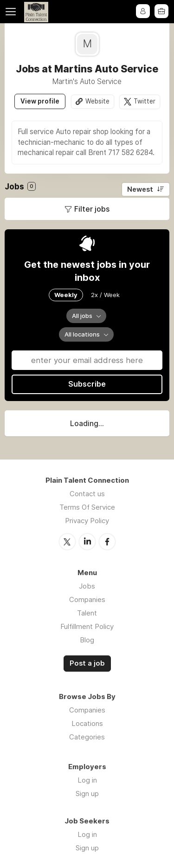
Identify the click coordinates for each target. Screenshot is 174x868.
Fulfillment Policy (87, 626)
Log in (87, 780)
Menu (13, 12)
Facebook (107, 541)
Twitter (145, 101)
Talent (87, 612)
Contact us (87, 494)
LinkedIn (87, 541)
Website (97, 101)
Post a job (87, 663)
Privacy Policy (87, 521)
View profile (40, 101)
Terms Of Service (87, 507)
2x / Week (105, 295)
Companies (87, 599)
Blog (87, 639)
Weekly (66, 295)
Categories (87, 736)
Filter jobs (92, 209)
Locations (87, 723)
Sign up (87, 793)
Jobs (87, 586)
